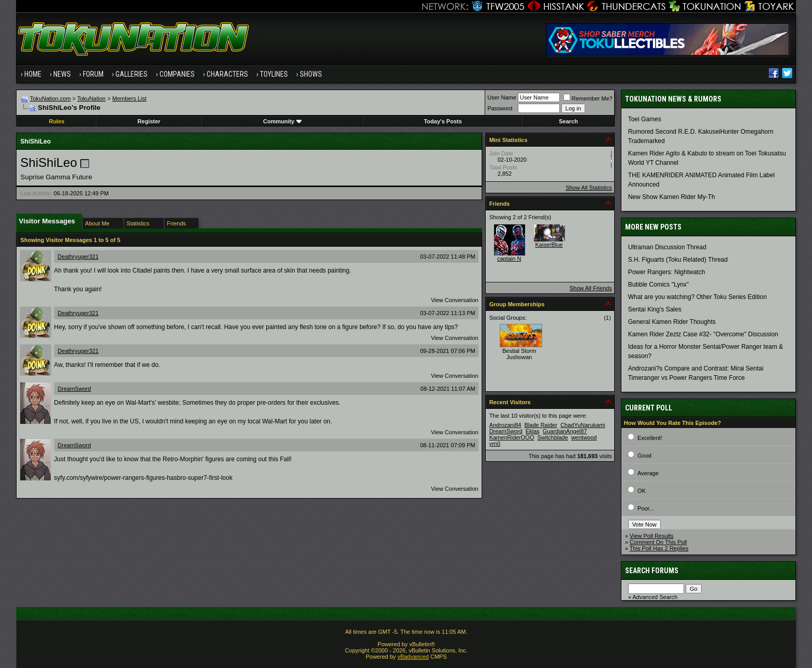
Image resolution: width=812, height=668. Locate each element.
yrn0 (495, 444)
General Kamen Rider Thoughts (672, 322)
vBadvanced (413, 657)
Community (282, 121)
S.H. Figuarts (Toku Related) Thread (678, 260)
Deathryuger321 (78, 257)
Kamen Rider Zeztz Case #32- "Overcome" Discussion (703, 334)
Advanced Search (655, 597)
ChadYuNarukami (583, 425)
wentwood (584, 437)
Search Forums (652, 571)
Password (500, 108)
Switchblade (553, 437)
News (62, 74)
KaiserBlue (549, 245)
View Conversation (455, 300)
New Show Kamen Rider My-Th (672, 197)
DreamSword (74, 389)
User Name (502, 97)
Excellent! (650, 438)
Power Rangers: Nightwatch (667, 272)
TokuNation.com (50, 98)
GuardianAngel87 (565, 431)
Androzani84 (505, 425)
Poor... (646, 508)
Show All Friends (591, 288)
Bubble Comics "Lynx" (658, 285)
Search (568, 121)
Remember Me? (588, 98)
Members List (129, 98)
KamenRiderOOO (512, 437)
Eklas (533, 431)
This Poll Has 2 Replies (659, 548)
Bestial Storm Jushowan (519, 354)
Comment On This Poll (658, 542)
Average (648, 473)
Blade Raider (541, 425)
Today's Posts (443, 121)
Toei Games (645, 119)
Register (149, 121)
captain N (509, 259)
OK (642, 491)
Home (33, 74)
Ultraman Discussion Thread (667, 247)
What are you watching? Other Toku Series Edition (698, 297)
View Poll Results (652, 536)
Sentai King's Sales (655, 309)
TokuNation (91, 98)
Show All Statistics (589, 188)
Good (644, 456)
